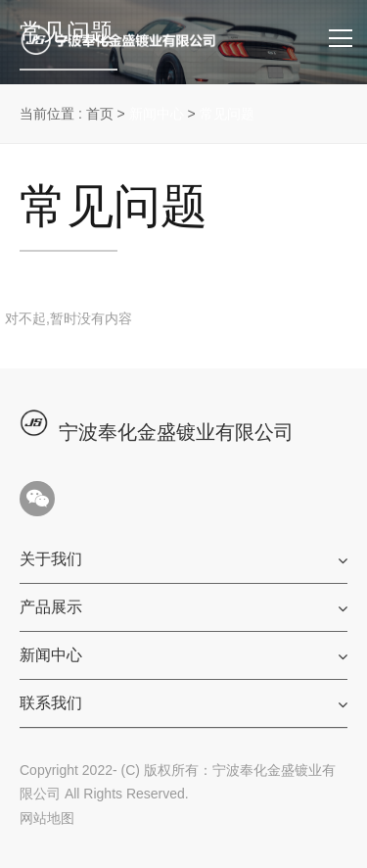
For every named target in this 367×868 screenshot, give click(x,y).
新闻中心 (157, 114)
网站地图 (47, 818)
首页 (100, 114)
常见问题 (227, 114)
